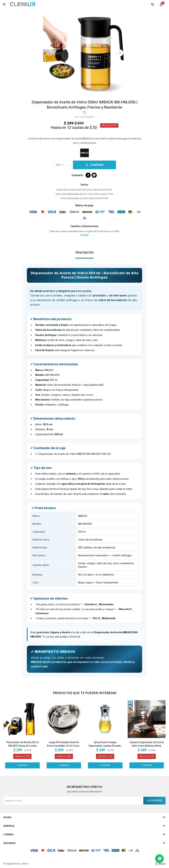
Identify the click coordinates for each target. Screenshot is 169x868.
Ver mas (85, 235)
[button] (120, 53)
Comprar (97, 165)
